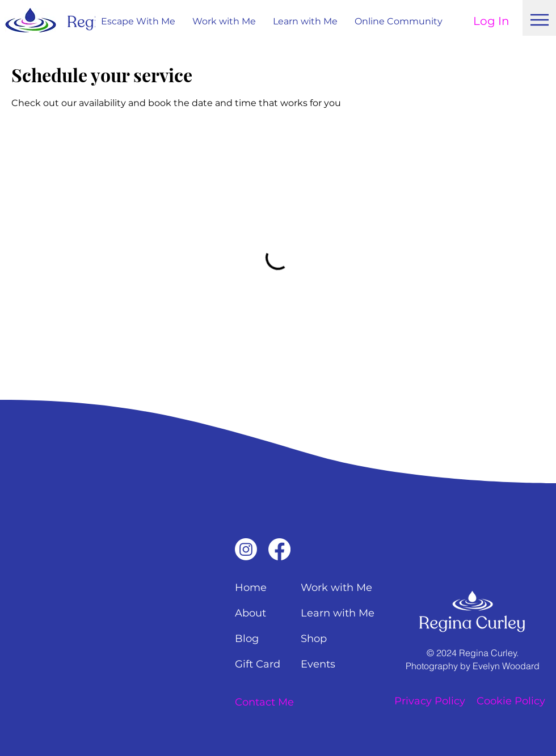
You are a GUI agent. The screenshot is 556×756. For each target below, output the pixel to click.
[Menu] (540, 20)
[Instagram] (246, 549)
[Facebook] (279, 549)
